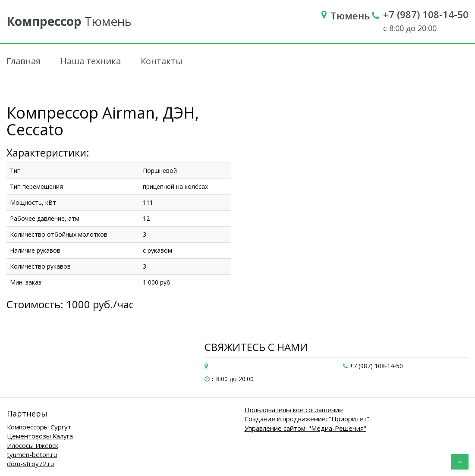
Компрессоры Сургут (39, 427)
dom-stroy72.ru (30, 463)
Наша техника (91, 61)
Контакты (162, 61)
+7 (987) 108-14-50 (426, 14)
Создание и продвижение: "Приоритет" (307, 419)
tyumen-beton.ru (32, 454)
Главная (24, 61)
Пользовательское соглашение (294, 410)
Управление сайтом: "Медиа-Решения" (305, 428)
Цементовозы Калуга (40, 436)
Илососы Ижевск (33, 445)
